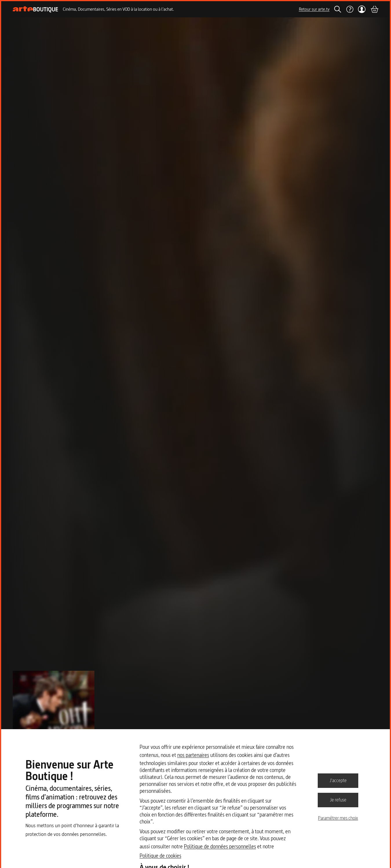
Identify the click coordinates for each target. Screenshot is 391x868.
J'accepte (338, 780)
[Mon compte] (362, 9)
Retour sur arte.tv (314, 9)
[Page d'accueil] (35, 9)
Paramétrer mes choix (338, 818)
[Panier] (374, 9)
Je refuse (338, 800)
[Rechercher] (338, 9)
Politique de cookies (160, 856)
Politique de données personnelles (220, 846)
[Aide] (350, 9)
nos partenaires (193, 755)
